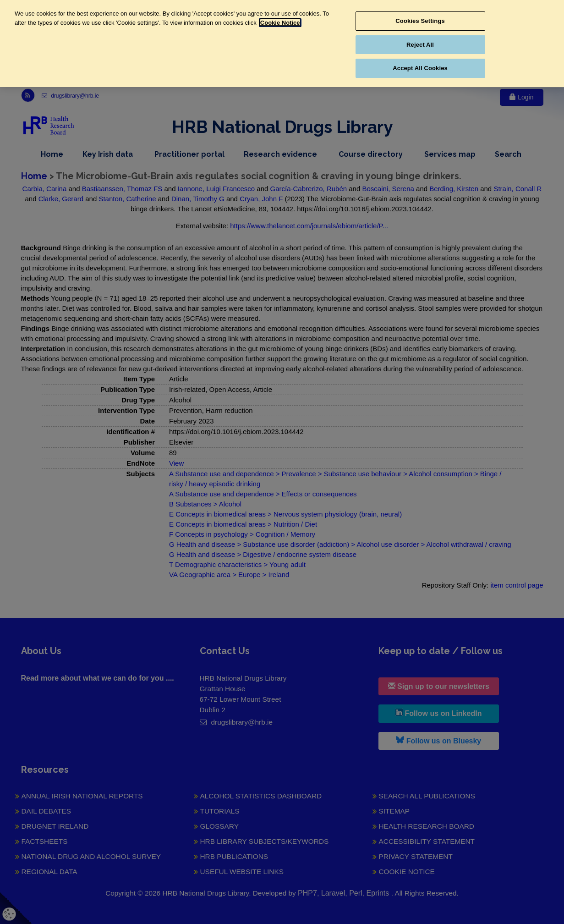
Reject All (420, 45)
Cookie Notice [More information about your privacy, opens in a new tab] (280, 23)
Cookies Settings (420, 21)
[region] (282, 44)
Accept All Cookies (420, 68)
